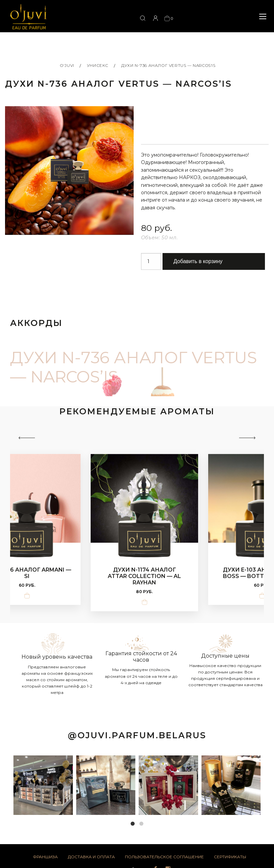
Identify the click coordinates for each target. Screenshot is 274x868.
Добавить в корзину (198, 263)
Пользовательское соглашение (164, 858)
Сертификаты (230, 858)
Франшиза (45, 858)
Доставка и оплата (91, 858)
